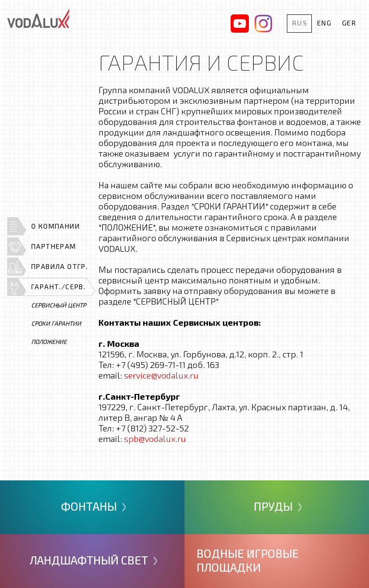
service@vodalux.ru (161, 375)
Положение (49, 342)
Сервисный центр (59, 305)
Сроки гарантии (56, 323)
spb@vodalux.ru (155, 439)
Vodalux (38, 18)
